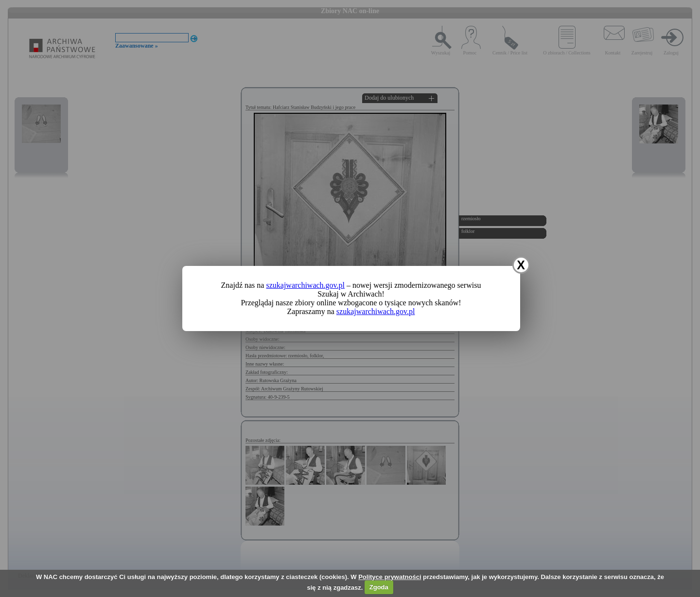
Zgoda (379, 587)
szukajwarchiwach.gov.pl (305, 285)
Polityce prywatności (390, 577)
